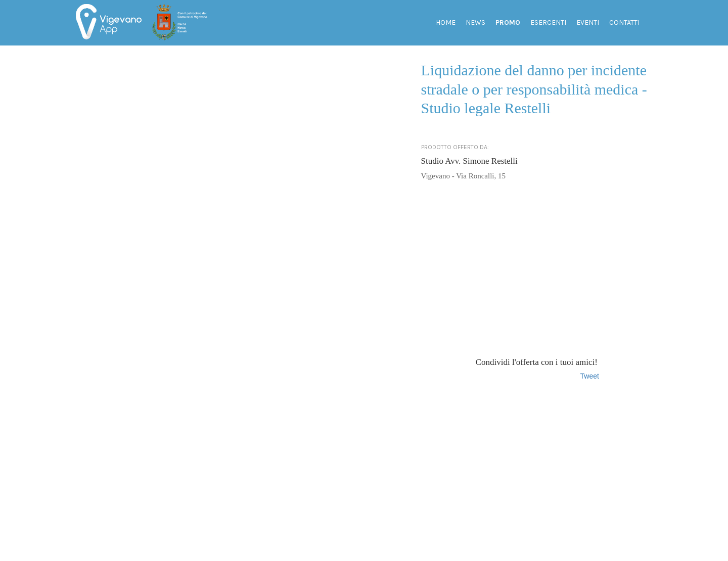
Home (446, 22)
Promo (508, 22)
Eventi (588, 22)
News (475, 22)
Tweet (590, 376)
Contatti (624, 22)
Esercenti (548, 22)
